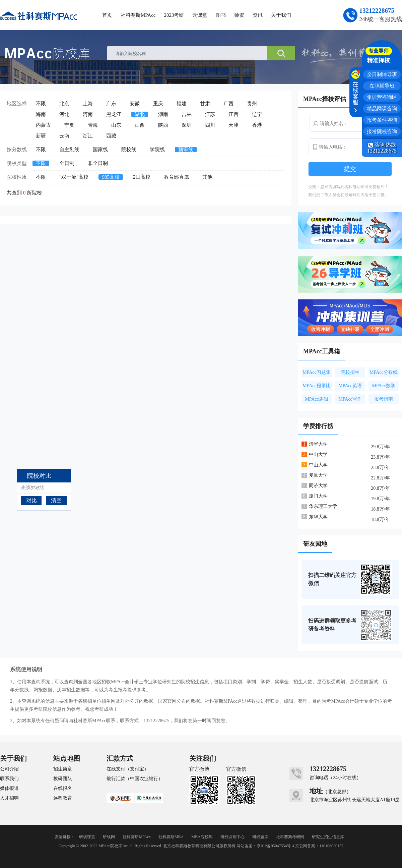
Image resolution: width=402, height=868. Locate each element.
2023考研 (174, 15)
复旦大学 (318, 475)
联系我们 (9, 779)
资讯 (258, 15)
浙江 (88, 136)
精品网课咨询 (382, 109)
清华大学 (318, 444)
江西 (233, 114)
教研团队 (63, 779)
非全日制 (98, 163)
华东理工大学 (323, 506)
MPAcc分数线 (384, 372)
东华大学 (318, 517)
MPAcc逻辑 (317, 399)
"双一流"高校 (74, 177)
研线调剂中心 (232, 837)
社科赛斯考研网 (290, 837)
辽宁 (257, 114)
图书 (221, 15)
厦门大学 (318, 496)
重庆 (158, 104)
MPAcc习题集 (317, 372)
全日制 (67, 163)
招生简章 (63, 769)
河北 (64, 114)
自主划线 (69, 150)
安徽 (135, 104)
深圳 (187, 125)
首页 (107, 15)
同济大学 (318, 486)
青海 (93, 125)
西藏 (111, 136)
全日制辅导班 (382, 74)
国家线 (100, 150)
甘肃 (205, 104)
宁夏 (69, 125)
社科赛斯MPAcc (138, 15)
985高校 (111, 177)
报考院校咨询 (382, 131)
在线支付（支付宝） (128, 769)
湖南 (163, 114)
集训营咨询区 (382, 97)
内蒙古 (43, 125)
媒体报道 (9, 789)
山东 (116, 125)
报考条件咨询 (382, 120)
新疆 (41, 136)
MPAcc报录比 (317, 386)
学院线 (157, 150)
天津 (233, 125)
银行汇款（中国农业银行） (135, 779)
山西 (140, 125)
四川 (210, 125)
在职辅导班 (382, 86)
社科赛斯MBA (171, 837)
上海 (88, 104)
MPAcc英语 (350, 386)
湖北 (140, 114)
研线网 (109, 837)
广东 (111, 104)
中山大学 (318, 454)
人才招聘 (9, 798)
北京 (64, 104)
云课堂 (200, 15)
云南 (64, 136)
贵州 (252, 104)
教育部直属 (176, 177)
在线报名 (63, 789)
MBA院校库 (202, 837)
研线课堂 (87, 837)
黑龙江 (114, 114)
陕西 (163, 125)
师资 (239, 15)
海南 (41, 114)
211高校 (142, 177)
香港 (257, 125)
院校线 (129, 150)
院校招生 (350, 372)
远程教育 (63, 798)
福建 (182, 104)
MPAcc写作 (350, 399)
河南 (88, 114)
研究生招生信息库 (328, 837)
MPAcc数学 (384, 386)
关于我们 (281, 15)
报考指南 (384, 399)
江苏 (210, 114)
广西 (228, 104)
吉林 (187, 114)
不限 (41, 104)
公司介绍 (9, 769)
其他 (207, 177)
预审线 (186, 150)
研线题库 (260, 837)
